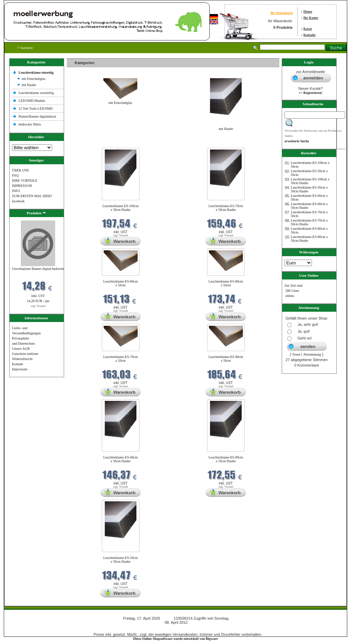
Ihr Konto (311, 18)
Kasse (308, 29)
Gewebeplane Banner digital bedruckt (38, 269)
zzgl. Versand (38, 306)
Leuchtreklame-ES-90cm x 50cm (226, 359)
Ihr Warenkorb (282, 13)
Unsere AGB (21, 349)
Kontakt (310, 35)
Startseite (25, 48)
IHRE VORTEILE (25, 181)
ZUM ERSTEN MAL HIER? (32, 196)
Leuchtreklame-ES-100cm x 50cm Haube (121, 208)
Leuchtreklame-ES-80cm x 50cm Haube (226, 459)
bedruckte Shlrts (30, 124)
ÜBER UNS (20, 170)
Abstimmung (312, 354)
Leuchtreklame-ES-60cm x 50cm (120, 283)
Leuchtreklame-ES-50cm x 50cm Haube (120, 560)
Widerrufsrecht (22, 359)
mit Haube (29, 85)
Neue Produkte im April (85, 144)
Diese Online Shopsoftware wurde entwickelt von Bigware (176, 639)
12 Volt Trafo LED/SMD (35, 109)
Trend (296, 354)
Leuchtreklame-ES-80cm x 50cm (226, 283)
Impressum (20, 369)
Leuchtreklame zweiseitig (37, 93)
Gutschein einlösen (25, 354)
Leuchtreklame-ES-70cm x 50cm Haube (226, 208)
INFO (16, 191)
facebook (18, 201)
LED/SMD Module (32, 101)
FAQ (15, 175)
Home (308, 11)
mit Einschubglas (33, 79)
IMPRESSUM (22, 186)
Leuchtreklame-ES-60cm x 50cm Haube (120, 459)
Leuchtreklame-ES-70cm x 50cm (120, 359)
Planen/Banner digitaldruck (37, 116)
